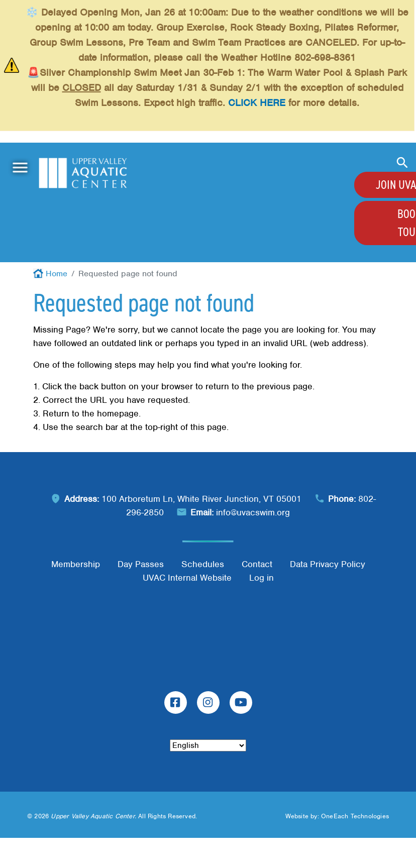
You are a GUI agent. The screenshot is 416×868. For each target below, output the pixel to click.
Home (57, 274)
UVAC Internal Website (187, 578)
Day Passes (141, 564)
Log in (262, 578)
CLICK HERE (257, 103)
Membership (76, 564)
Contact (257, 564)
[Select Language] (208, 745)
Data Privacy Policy (328, 564)
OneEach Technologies (355, 816)
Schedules (203, 564)
